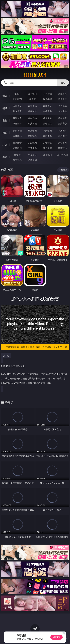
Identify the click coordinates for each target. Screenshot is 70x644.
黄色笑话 (47, 148)
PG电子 (17, 94)
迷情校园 (17, 148)
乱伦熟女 (47, 123)
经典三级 (32, 123)
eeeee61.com (35, 75)
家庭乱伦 (32, 143)
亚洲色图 (32, 130)
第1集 (6, 356)
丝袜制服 (32, 111)
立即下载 (56, 637)
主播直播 (47, 111)
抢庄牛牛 (62, 99)
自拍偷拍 (32, 106)
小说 (5, 145)
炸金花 (32, 99)
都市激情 (17, 143)
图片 (5, 133)
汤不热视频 (62, 155)
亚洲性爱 (17, 118)
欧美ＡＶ (47, 106)
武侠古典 (62, 143)
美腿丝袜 (17, 136)
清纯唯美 (32, 136)
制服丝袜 (17, 123)
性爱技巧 (62, 148)
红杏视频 (17, 160)
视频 (5, 108)
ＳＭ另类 (62, 111)
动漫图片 (62, 130)
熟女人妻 (17, 111)
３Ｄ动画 (62, 106)
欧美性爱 (62, 118)
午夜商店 (32, 155)
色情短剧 (32, 160)
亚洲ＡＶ (17, 106)
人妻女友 (47, 143)
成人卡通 (47, 118)
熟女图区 (47, 136)
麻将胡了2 (17, 99)
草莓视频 (47, 155)
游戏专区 (62, 94)
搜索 (63, 83)
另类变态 (62, 123)
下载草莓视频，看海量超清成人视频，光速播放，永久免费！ (37, 347)
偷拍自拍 (32, 118)
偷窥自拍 (17, 130)
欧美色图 (47, 130)
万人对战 (47, 94)
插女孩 (17, 155)
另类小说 (32, 148)
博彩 (5, 96)
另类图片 (62, 136)
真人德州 (32, 94)
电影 (5, 120)
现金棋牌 (47, 99)
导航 (5, 157)
